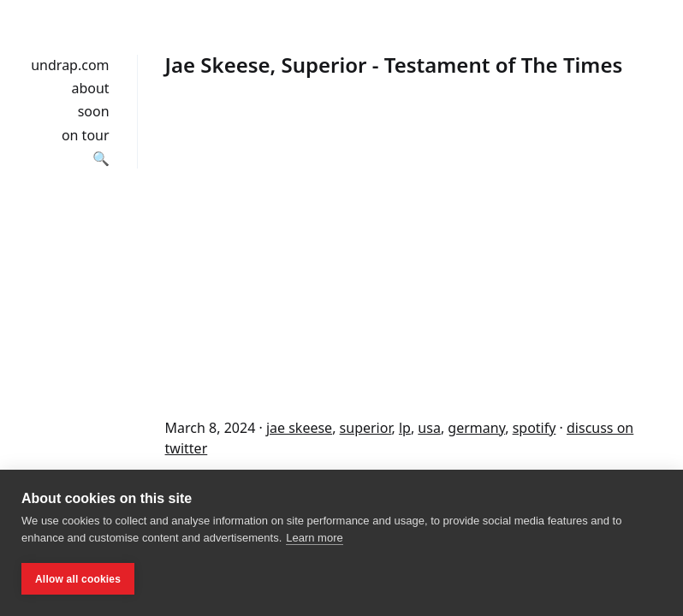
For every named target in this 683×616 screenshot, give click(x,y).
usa (429, 428)
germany (476, 428)
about (90, 88)
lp (405, 428)
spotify (535, 428)
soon (94, 111)
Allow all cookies (78, 579)
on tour (86, 135)
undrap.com (70, 65)
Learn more (314, 538)
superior (366, 428)
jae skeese (299, 428)
